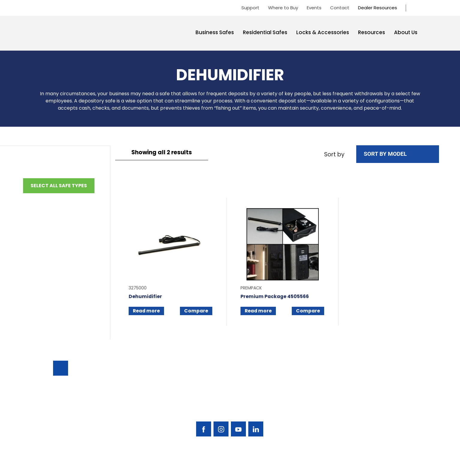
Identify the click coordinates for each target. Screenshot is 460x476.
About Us (406, 32)
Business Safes (215, 32)
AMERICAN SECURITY (212, 467)
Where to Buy (283, 8)
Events (314, 8)
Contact (340, 8)
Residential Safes (265, 32)
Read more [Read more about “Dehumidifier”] (147, 311)
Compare (196, 311)
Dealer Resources (378, 8)
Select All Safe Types (59, 186)
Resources (372, 32)
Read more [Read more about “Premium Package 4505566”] (259, 311)
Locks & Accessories (323, 32)
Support (250, 8)
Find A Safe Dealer (379, 390)
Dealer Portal (374, 421)
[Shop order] (398, 154)
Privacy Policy (403, 468)
